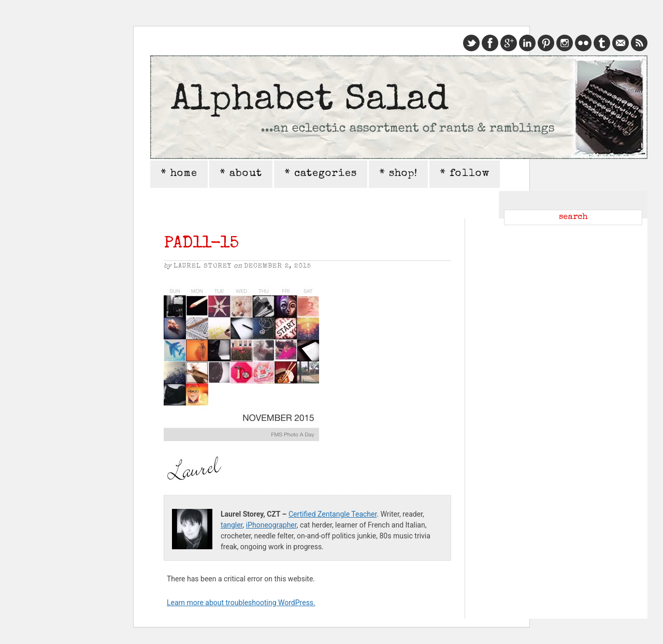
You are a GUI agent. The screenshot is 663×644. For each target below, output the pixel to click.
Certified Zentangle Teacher (333, 514)
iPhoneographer (271, 525)
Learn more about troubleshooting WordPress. (241, 603)
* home (179, 174)
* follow (465, 174)
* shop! (398, 174)
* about (241, 174)
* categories (321, 174)
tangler (232, 525)
